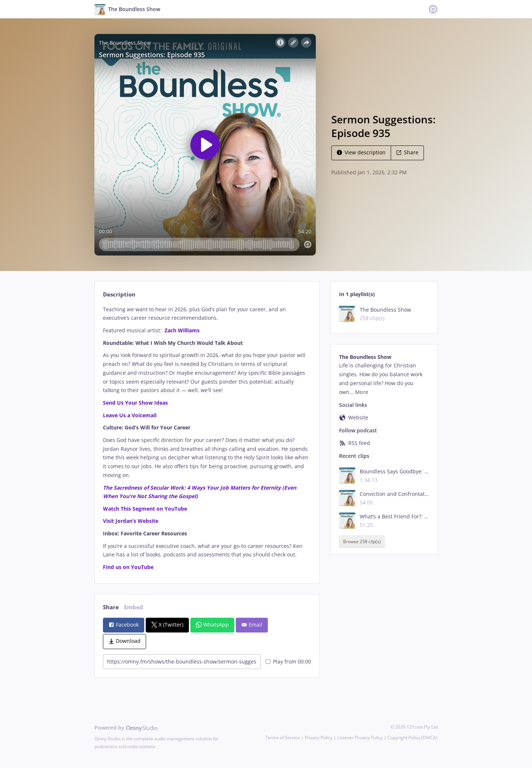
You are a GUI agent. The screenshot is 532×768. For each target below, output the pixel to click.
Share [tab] (111, 607)
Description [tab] (119, 294)
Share (407, 152)
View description (361, 152)
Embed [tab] (134, 607)
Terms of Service (283, 738)
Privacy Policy (319, 738)
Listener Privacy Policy (360, 738)
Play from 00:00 (288, 661)
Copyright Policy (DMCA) (412, 738)
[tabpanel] (207, 438)
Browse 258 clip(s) (362, 541)
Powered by (126, 728)
